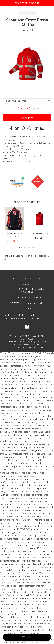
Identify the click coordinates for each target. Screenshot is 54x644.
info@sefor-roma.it (32, 344)
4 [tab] (27, 247)
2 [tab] (22, 247)
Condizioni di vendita (33, 278)
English (41, 303)
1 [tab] (19, 247)
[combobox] (27, 101)
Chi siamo (16, 278)
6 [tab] (32, 247)
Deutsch (31, 303)
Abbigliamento (24, 13)
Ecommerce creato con (27, 347)
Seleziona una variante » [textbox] (16, 101)
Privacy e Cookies (22, 298)
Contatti (27, 284)
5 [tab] (30, 247)
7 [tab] (35, 247)
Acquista (27, 118)
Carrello (37, 298)
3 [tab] (24, 247)
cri (12, 259)
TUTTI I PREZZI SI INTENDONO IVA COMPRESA (27, 291)
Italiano (27, 308)
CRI (33, 13)
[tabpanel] (27, 64)
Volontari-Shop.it (27, 3)
